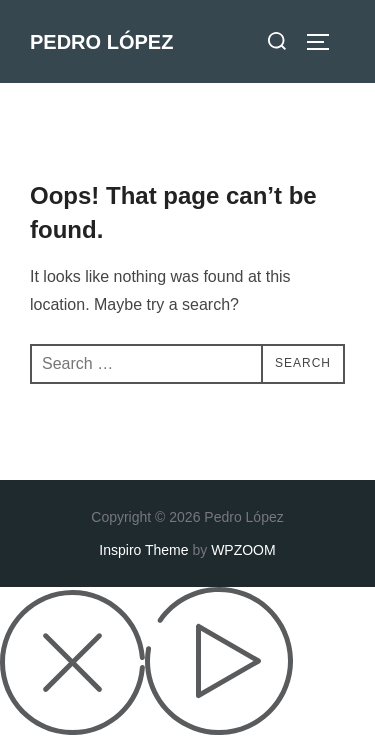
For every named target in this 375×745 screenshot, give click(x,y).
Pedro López (101, 42)
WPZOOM (243, 550)
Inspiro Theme (143, 550)
